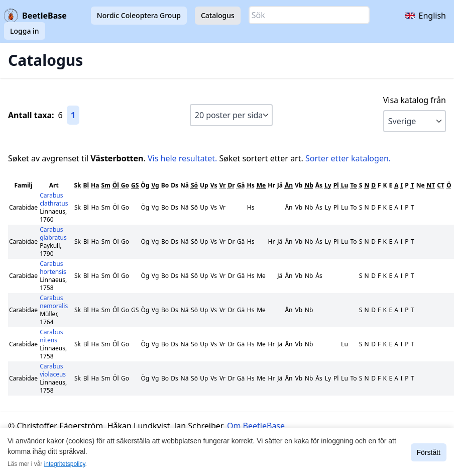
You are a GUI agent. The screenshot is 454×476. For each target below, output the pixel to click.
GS (135, 185)
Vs (214, 185)
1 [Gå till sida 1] (73, 115)
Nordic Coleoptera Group (139, 15)
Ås (319, 185)
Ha (95, 185)
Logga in (25, 31)
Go (125, 185)
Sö (194, 185)
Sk (77, 185)
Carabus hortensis (53, 268)
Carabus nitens (51, 336)
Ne (421, 185)
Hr (271, 185)
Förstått (429, 452)
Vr (222, 185)
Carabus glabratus (53, 233)
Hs (251, 185)
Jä (280, 185)
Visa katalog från (415, 100)
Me (261, 185)
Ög (145, 185)
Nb (309, 185)
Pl (336, 185)
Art (54, 185)
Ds (175, 185)
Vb (299, 185)
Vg (155, 185)
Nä (185, 185)
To (354, 185)
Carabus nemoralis (54, 302)
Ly (328, 185)
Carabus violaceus (53, 370)
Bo (165, 185)
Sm (105, 185)
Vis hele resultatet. (182, 158)
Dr (231, 185)
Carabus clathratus (54, 199)
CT (441, 185)
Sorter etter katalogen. (348, 158)
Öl (116, 185)
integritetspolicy (65, 464)
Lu (345, 185)
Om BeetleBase (256, 426)
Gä (241, 185)
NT (431, 185)
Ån (289, 185)
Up (204, 185)
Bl (86, 185)
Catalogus (218, 15)
